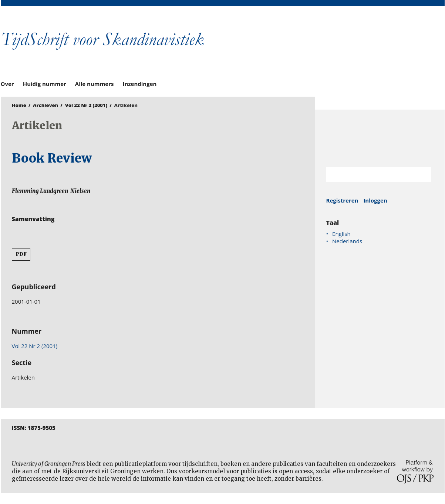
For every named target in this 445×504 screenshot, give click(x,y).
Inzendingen (139, 84)
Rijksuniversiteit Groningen (380, 138)
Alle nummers (95, 84)
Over (7, 84)
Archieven (45, 105)
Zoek (422, 174)
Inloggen (375, 200)
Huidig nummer (45, 84)
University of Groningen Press (330, 45)
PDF (21, 254)
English (341, 234)
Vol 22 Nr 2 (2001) (86, 105)
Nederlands (347, 241)
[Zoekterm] (370, 174)
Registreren (342, 200)
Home (19, 105)
